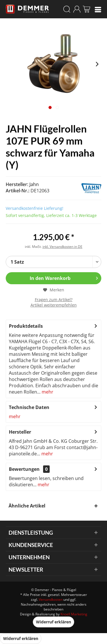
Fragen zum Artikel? (54, 300)
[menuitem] (98, 9)
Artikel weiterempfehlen (54, 305)
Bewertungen (24, 469)
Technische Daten (29, 407)
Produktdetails (26, 326)
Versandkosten (51, 599)
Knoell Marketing (74, 614)
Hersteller (20, 432)
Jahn (34, 184)
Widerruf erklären (53, 622)
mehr (47, 392)
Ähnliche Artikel (27, 506)
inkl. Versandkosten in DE (62, 247)
